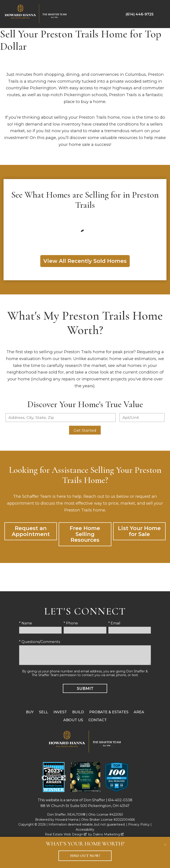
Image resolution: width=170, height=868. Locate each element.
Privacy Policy (139, 824)
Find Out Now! (85, 856)
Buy (30, 712)
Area (139, 712)
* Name (26, 623)
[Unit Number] (142, 418)
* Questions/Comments (40, 642)
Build (78, 712)
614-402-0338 (120, 800)
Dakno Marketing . (109, 834)
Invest (60, 712)
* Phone (71, 623)
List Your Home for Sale (139, 531)
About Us (73, 720)
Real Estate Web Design (66, 834)
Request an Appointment (31, 531)
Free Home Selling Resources (85, 534)
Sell (43, 712)
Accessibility (85, 830)
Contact (98, 720)
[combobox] (61, 418)
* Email (114, 623)
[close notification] (165, 842)
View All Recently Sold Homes (85, 261)
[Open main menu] (162, 14)
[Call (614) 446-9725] (140, 14)
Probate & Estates (109, 712)
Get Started (85, 430)
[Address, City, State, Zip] (61, 418)
